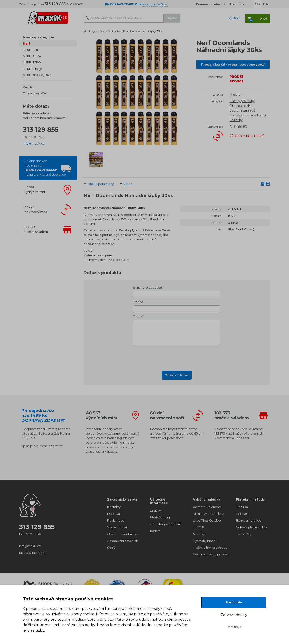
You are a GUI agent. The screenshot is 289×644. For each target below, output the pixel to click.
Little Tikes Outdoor (207, 520)
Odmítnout (234, 627)
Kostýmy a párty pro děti (210, 554)
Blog (242, 4)
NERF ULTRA (32, 56)
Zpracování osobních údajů (123, 544)
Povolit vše (234, 602)
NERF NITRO (32, 62)
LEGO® (198, 527)
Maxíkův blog (160, 517)
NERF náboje (33, 69)
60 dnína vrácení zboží (36, 209)
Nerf (27, 43)
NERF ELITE (31, 50)
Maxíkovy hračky (94, 31)
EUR (266, 4)
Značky (28, 87)
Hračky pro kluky (242, 101)
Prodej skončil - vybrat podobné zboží (233, 64)
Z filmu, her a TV (35, 93)
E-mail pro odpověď (148, 287)
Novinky (199, 534)
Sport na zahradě (242, 110)
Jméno (138, 302)
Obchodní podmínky (122, 534)
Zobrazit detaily (234, 615)
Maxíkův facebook (33, 553)
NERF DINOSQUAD (37, 75)
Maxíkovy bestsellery (208, 514)
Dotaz (127, 184)
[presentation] (177, 357)
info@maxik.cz (34, 143)
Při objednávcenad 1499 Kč (45, 168)
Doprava (114, 514)
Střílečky (236, 120)
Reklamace (116, 520)
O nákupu (230, 4)
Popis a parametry (100, 184)
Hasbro (235, 94)
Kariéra (155, 531)
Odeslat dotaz (177, 375)
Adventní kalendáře (207, 507)
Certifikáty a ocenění (165, 524)
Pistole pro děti (241, 106)
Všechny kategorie (38, 37)
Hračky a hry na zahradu (248, 115)
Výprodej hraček (205, 541)
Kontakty (114, 507)
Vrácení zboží (117, 527)
